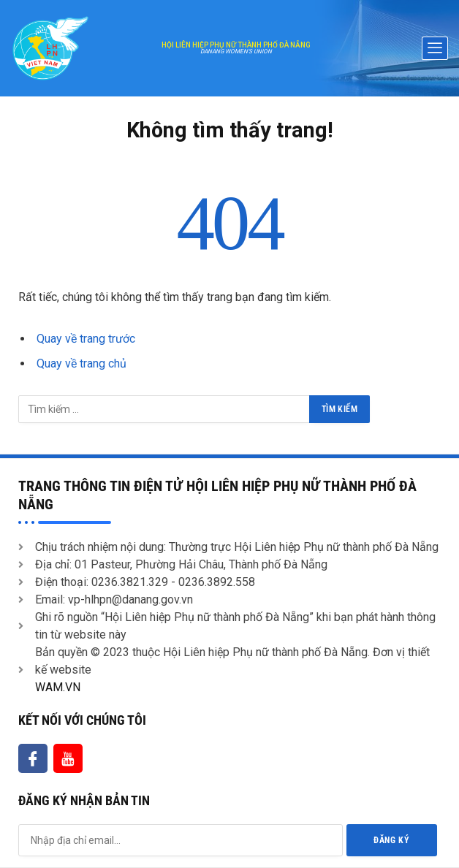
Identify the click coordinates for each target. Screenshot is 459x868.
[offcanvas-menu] (435, 48)
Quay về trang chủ (81, 363)
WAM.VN (58, 687)
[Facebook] (33, 758)
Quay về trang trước (86, 339)
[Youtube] (68, 758)
